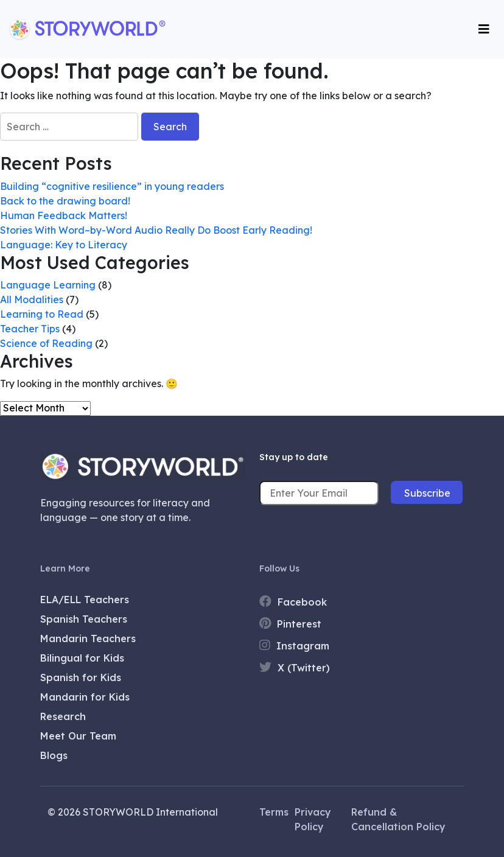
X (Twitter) (295, 667)
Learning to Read (42, 314)
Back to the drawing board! (65, 201)
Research (63, 716)
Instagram (294, 645)
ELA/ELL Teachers (85, 600)
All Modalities (32, 299)
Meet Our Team (78, 736)
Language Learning (48, 285)
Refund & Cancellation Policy (398, 819)
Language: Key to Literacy (64, 245)
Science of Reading (46, 343)
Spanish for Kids (81, 677)
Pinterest (290, 624)
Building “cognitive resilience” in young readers (112, 186)
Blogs (54, 755)
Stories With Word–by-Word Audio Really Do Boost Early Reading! (156, 230)
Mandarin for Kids (85, 697)
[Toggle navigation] (484, 29)
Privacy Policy (313, 819)
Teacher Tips (30, 329)
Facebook (293, 602)
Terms (274, 812)
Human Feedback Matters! (65, 215)
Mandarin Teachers (88, 638)
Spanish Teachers (84, 619)
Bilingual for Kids (82, 658)
